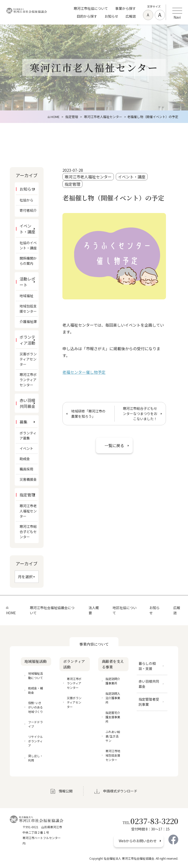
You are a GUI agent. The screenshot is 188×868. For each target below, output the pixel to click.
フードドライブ (35, 724)
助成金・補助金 (35, 690)
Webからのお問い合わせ (138, 841)
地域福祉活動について (35, 675)
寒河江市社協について (91, 8)
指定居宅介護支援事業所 (113, 717)
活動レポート (27, 282)
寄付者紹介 (28, 210)
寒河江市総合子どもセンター (28, 532)
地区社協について (125, 610)
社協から (26, 200)
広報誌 (131, 16)
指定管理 (72, 184)
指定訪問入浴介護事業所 (113, 698)
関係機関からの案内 (28, 261)
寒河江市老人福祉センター (88, 177)
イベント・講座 (132, 177)
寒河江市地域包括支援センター (113, 755)
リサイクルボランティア (35, 741)
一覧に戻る (114, 445)
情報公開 (66, 791)
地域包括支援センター (28, 309)
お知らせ (111, 16)
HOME (11, 613)
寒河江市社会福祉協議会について (52, 610)
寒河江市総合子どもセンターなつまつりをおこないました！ (140, 414)
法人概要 (94, 610)
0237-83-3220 (150, 821)
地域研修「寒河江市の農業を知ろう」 (88, 414)
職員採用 (26, 469)
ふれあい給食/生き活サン (113, 736)
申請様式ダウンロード (120, 791)
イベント (26, 448)
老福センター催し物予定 (84, 372)
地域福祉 (26, 296)
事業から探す (126, 8)
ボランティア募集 (28, 435)
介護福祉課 (28, 321)
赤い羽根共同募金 (27, 403)
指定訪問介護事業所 (113, 681)
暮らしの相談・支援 (147, 666)
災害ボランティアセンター (28, 359)
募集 (23, 422)
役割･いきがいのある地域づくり (35, 707)
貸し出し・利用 (35, 758)
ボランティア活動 (27, 340)
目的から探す (87, 16)
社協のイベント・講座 (28, 245)
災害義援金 (28, 479)
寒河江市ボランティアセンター (28, 380)
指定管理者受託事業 (149, 702)
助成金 (25, 459)
